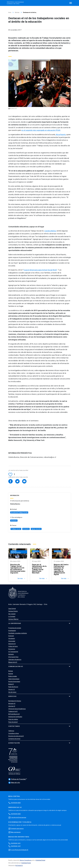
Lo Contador (12, 616)
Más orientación (16, 832)
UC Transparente (13, 652)
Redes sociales (13, 676)
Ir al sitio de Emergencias (18, 817)
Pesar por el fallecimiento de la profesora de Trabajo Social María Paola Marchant (39, 569)
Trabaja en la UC (13, 711)
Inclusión (14, 521)
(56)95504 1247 (16, 846)
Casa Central (12, 609)
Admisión (11, 654)
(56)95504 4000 (16, 803)
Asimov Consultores (25, 860)
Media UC (11, 684)
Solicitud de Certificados (15, 717)
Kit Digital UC (19, 866)
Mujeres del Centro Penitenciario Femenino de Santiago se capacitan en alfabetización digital (61, 570)
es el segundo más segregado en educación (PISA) (41, 130)
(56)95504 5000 (16, 814)
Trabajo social (16, 529)
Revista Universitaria (14, 682)
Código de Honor (13, 646)
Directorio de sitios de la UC (16, 736)
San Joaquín (12, 614)
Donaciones (12, 649)
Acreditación (14, 743)
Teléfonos (11, 731)
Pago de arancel (13, 722)
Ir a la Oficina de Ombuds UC (20, 850)
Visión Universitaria (14, 679)
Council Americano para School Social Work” (40, 270)
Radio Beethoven (13, 687)
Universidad (12, 641)
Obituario (36, 551)
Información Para (13, 657)
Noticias (17, 12)
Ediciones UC (12, 644)
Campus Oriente (13, 611)
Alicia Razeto (61, 135)
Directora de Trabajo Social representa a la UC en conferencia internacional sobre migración (18, 569)
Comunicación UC (16, 666)
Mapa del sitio (14, 783)
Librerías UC (12, 706)
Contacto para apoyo (17, 828)
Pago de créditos (13, 719)
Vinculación (12, 638)
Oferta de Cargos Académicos (17, 709)
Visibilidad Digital (40, 860)
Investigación (12, 631)
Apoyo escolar (36, 529)
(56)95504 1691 (16, 843)
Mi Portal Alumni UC (14, 714)
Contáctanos (14, 726)
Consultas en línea (14, 733)
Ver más (21, 579)
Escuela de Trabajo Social (19, 512)
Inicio (10, 12)
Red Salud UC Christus (15, 701)
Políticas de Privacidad (17, 779)
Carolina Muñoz (50, 231)
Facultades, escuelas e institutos (18, 633)
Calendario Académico (15, 660)
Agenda (11, 674)
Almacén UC (12, 704)
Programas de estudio (15, 628)
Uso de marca (12, 692)
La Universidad (15, 623)
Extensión (11, 636)
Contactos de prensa (14, 739)
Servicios (12, 696)
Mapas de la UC (13, 662)
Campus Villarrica (13, 619)
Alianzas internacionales (16, 552)
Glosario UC (12, 689)
